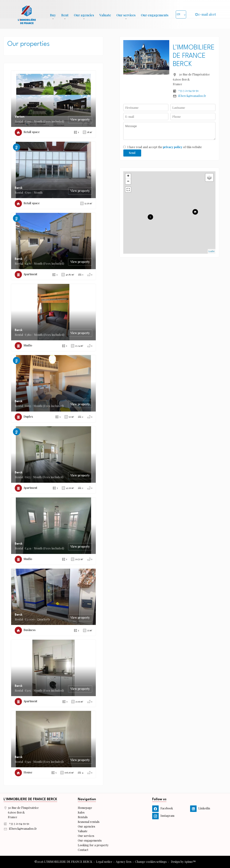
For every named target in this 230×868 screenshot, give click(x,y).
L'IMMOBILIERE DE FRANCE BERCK (194, 56)
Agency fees (124, 862)
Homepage (27, 14)
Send (132, 153)
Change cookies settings (151, 862)
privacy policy (173, 147)
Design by (183, 862)
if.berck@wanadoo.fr (192, 96)
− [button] (128, 182)
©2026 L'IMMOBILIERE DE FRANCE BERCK (63, 862)
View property (80, 119)
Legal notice (104, 862)
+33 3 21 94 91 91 (188, 91)
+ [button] (128, 176)
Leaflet (212, 251)
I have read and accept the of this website (165, 147)
